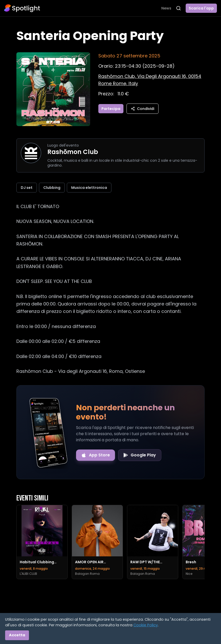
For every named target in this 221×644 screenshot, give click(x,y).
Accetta (17, 635)
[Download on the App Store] (96, 455)
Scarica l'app (201, 8)
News (166, 8)
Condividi (143, 109)
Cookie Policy (146, 625)
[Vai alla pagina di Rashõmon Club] (31, 153)
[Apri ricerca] (178, 8)
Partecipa (111, 109)
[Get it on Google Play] (140, 455)
